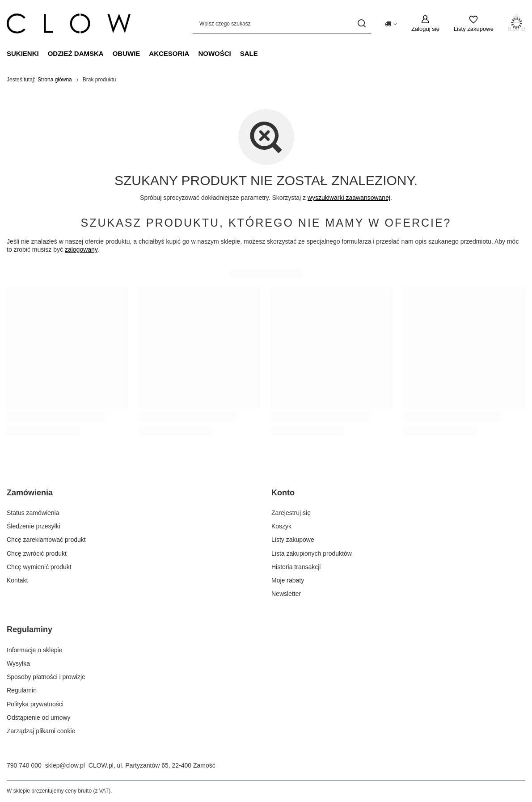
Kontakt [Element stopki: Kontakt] (17, 580)
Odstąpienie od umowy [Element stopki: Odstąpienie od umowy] (38, 718)
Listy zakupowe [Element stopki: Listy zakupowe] (293, 540)
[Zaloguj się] (425, 24)
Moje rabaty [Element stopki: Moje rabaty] (288, 580)
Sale (249, 53)
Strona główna (55, 80)
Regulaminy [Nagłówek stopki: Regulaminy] (30, 629)
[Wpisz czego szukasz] (282, 23)
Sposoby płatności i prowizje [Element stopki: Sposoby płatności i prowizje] (46, 677)
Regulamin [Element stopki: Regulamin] (22, 690)
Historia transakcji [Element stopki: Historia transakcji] (296, 567)
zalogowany (81, 249)
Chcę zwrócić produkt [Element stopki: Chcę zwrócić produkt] (37, 553)
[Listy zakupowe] (474, 24)
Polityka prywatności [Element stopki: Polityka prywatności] (35, 704)
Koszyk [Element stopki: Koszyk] (281, 526)
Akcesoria (169, 53)
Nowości (214, 53)
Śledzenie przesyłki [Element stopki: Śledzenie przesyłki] (34, 526)
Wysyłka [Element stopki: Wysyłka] (18, 663)
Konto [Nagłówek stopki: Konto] (283, 493)
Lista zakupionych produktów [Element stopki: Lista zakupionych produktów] (312, 553)
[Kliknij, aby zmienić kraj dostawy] (391, 23)
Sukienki (23, 53)
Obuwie (127, 53)
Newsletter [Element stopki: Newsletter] (286, 594)
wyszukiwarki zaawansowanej (349, 198)
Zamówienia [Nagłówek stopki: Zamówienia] (30, 493)
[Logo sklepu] (69, 24)
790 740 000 (24, 765)
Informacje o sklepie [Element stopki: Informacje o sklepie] (35, 650)
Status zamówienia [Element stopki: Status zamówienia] (33, 513)
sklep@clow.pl (65, 765)
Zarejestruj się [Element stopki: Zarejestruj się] (291, 513)
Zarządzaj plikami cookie (41, 731)
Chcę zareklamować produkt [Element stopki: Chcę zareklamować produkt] (46, 540)
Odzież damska (76, 53)
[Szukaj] (361, 23)
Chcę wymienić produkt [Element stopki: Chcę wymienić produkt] (39, 567)
